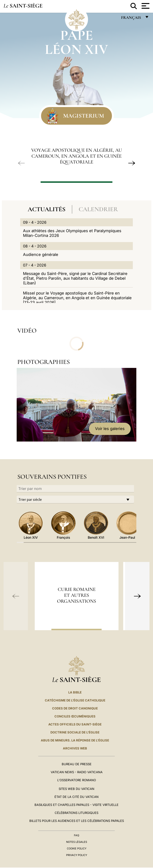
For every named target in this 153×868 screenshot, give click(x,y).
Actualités (47, 209)
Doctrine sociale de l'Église (75, 732)
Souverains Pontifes (52, 477)
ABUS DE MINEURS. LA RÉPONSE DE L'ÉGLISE (75, 740)
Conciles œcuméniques (75, 716)
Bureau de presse (77, 764)
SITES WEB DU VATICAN (76, 789)
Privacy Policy (77, 855)
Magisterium (84, 116)
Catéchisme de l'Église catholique (75, 700)
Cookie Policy (77, 848)
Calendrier (98, 209)
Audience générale (41, 255)
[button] (21, 163)
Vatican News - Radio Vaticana (77, 772)
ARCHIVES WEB (75, 748)
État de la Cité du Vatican (76, 797)
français (132, 19)
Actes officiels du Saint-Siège (75, 724)
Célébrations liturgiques (76, 813)
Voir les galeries (110, 429)
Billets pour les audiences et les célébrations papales (77, 821)
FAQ (76, 835)
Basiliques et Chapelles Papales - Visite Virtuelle (76, 805)
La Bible (75, 692)
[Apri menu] (145, 6)
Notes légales (77, 842)
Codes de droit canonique (75, 708)
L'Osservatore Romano (77, 780)
